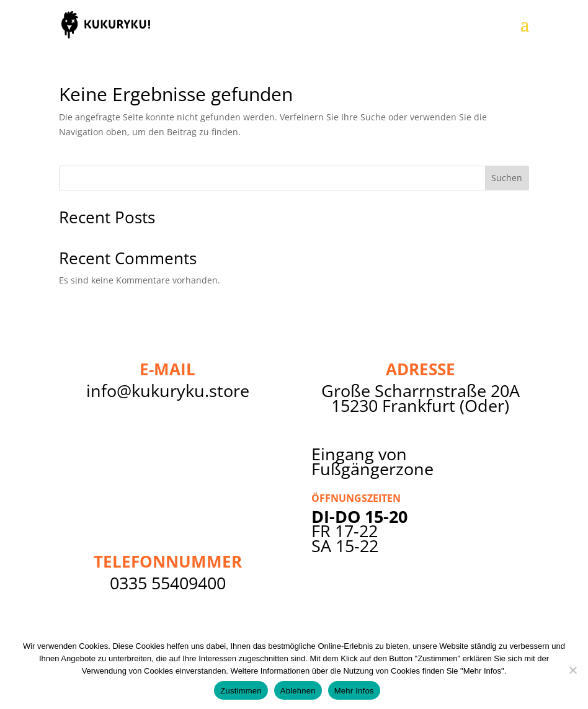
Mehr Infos (354, 691)
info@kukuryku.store (168, 390)
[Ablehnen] (572, 670)
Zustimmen (241, 691)
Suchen (507, 178)
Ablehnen (298, 691)
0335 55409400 (168, 583)
